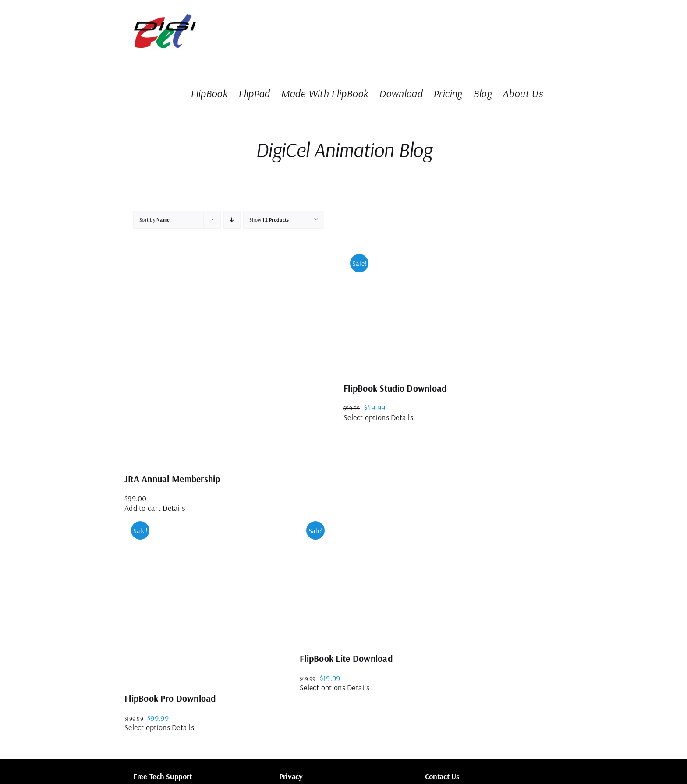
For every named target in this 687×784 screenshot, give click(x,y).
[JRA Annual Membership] (234, 355)
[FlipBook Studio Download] (409, 309)
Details (174, 508)
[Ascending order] (232, 220)
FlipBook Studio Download (395, 388)
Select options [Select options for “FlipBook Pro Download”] (147, 727)
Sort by (154, 220)
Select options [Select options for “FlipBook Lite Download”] (322, 687)
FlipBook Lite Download (346, 658)
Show (269, 220)
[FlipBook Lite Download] (365, 578)
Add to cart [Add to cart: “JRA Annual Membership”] (143, 508)
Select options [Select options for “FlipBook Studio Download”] (366, 417)
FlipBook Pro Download (170, 698)
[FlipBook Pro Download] (212, 598)
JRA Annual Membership (172, 479)
